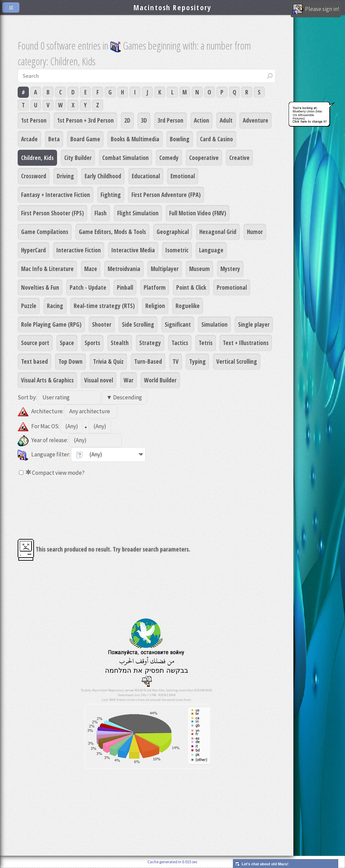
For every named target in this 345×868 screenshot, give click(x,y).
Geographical (173, 232)
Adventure (256, 120)
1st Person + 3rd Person (85, 120)
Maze (91, 269)
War (129, 380)
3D (144, 120)
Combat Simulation (125, 158)
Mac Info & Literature (47, 269)
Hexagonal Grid (218, 232)
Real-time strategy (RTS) (104, 306)
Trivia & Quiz (108, 361)
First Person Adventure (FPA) (166, 195)
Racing (55, 306)
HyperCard (33, 250)
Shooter (102, 324)
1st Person (34, 120)
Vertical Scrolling (237, 361)
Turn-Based (148, 361)
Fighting (111, 195)
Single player (254, 324)
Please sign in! (316, 10)
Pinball (125, 287)
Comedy (169, 158)
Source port (35, 343)
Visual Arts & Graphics (47, 380)
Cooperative (204, 158)
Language (211, 250)
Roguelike (188, 306)
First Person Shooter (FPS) (52, 213)
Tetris (206, 343)
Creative (239, 158)
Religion (155, 306)
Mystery (230, 269)
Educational (146, 176)
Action (202, 120)
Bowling (180, 139)
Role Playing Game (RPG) (51, 324)
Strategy (150, 343)
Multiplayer (165, 269)
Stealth (120, 343)
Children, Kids (37, 158)
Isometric (177, 250)
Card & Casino (216, 139)
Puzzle (29, 306)
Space (67, 343)
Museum (199, 269)
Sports (92, 343)
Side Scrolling (138, 324)
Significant (178, 324)
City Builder (78, 158)
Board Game (85, 139)
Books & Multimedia (135, 139)
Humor (255, 232)
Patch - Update (88, 287)
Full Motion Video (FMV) (198, 213)
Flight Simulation (138, 213)
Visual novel (99, 380)
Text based (34, 361)
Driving (65, 176)
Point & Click (191, 287)
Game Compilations (45, 232)
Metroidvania (124, 269)
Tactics (180, 343)
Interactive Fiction (79, 250)
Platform (155, 287)
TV (176, 361)
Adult (226, 120)
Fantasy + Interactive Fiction (56, 195)
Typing (197, 361)
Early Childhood (103, 176)
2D (127, 120)
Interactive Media (133, 250)
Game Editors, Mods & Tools (112, 232)
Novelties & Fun (40, 287)
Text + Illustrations (246, 343)
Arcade (29, 139)
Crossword (34, 176)
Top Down (70, 361)
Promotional (232, 287)
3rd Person (170, 120)
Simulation (214, 324)
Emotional (183, 176)
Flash (101, 213)
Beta (54, 139)
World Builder (160, 380)
